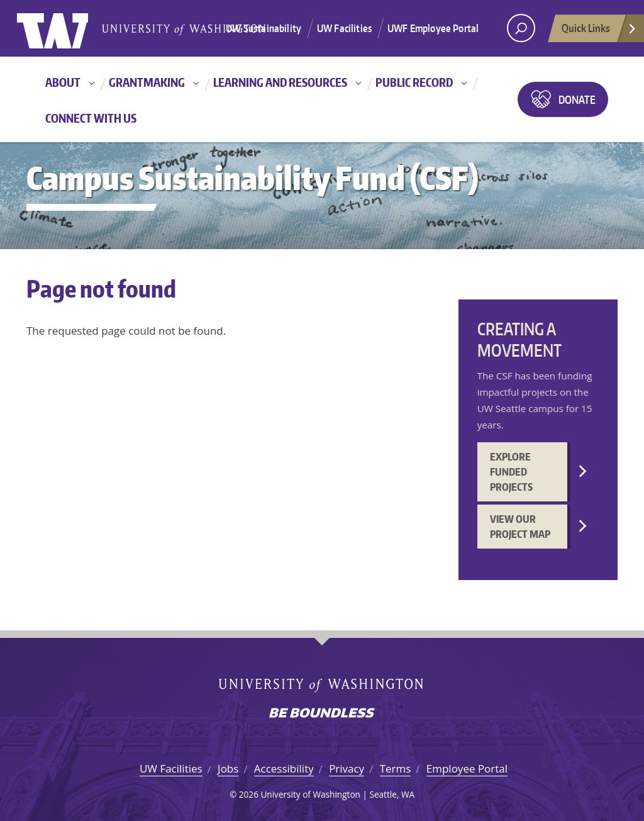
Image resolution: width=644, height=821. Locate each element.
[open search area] (521, 28)
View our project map (520, 527)
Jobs (228, 768)
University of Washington (68, 28)
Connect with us (91, 118)
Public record (414, 82)
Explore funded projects (511, 472)
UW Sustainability (264, 28)
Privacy (347, 768)
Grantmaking (147, 82)
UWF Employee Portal (433, 28)
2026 (249, 794)
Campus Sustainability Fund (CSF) (253, 178)
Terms (396, 768)
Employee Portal (467, 768)
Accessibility (284, 768)
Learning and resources (280, 82)
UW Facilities (344, 28)
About (63, 82)
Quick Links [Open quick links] (599, 31)
